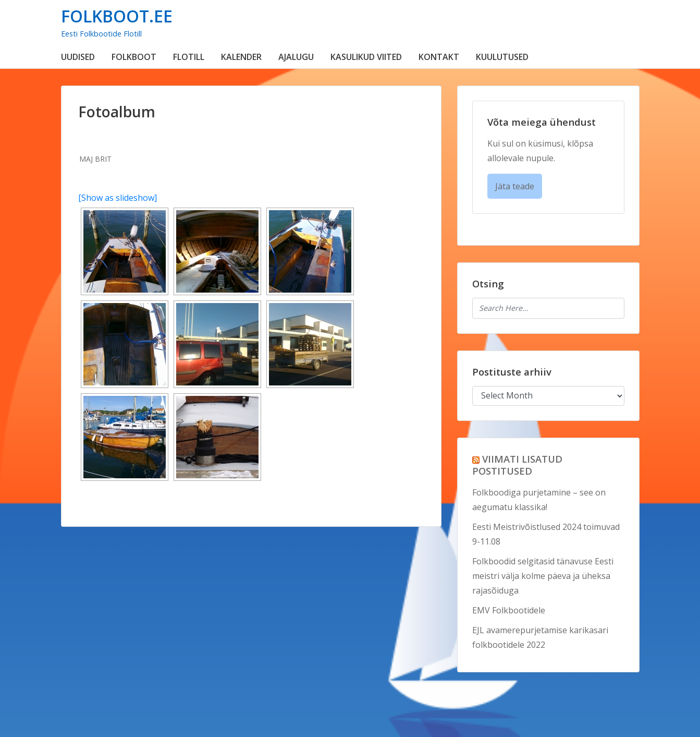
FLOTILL (189, 57)
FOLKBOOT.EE (117, 16)
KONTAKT (439, 57)
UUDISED (78, 57)
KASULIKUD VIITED (366, 57)
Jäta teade (515, 186)
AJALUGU (296, 57)
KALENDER (241, 57)
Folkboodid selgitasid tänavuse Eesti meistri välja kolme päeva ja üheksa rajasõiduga (543, 576)
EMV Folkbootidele (509, 610)
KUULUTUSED (502, 57)
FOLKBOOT (134, 57)
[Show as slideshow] (118, 198)
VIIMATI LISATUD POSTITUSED (517, 465)
